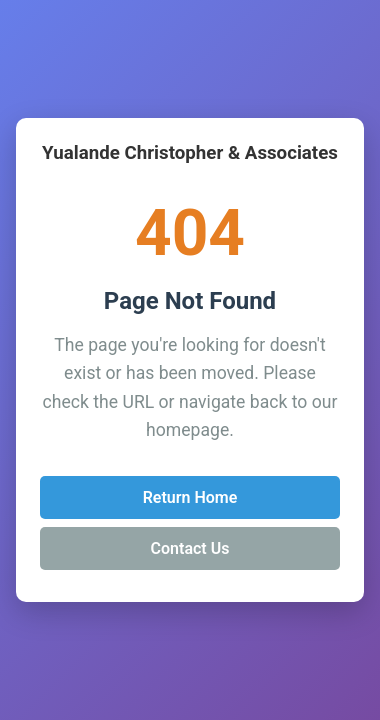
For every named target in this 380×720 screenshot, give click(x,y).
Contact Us (190, 548)
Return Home (190, 497)
